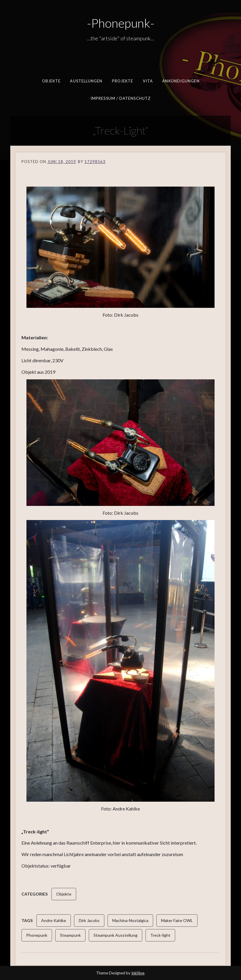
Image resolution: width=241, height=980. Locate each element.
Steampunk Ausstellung (116, 935)
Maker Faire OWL (177, 920)
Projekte (122, 81)
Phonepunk (37, 935)
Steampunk (70, 935)
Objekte (51, 81)
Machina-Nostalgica (130, 920)
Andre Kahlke (54, 920)
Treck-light (160, 935)
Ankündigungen (181, 81)
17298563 (95, 162)
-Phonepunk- (121, 23)
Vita (148, 81)
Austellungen (86, 81)
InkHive (138, 973)
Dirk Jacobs (89, 920)
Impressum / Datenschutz (120, 98)
